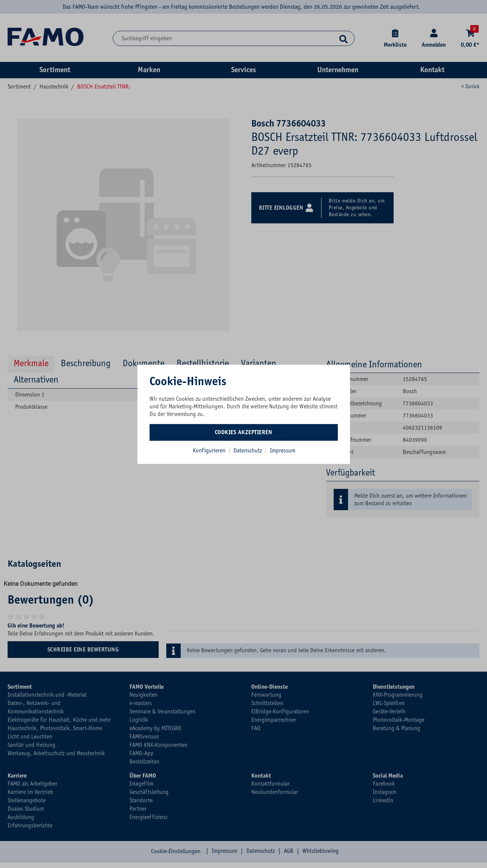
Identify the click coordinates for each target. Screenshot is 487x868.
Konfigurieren (209, 451)
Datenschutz (248, 451)
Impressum (283, 451)
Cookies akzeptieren (244, 432)
